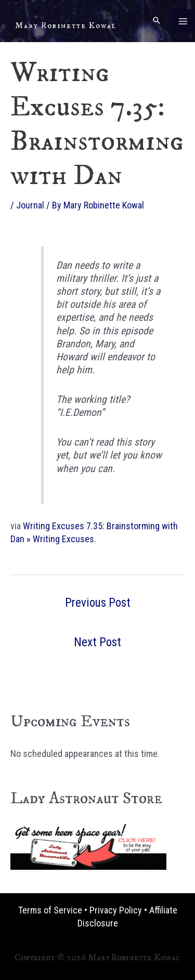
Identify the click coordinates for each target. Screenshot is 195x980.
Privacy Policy (116, 910)
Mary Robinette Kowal (66, 25)
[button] (157, 21)
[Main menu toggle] (183, 21)
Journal (30, 205)
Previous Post (98, 603)
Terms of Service (50, 910)
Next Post (97, 642)
